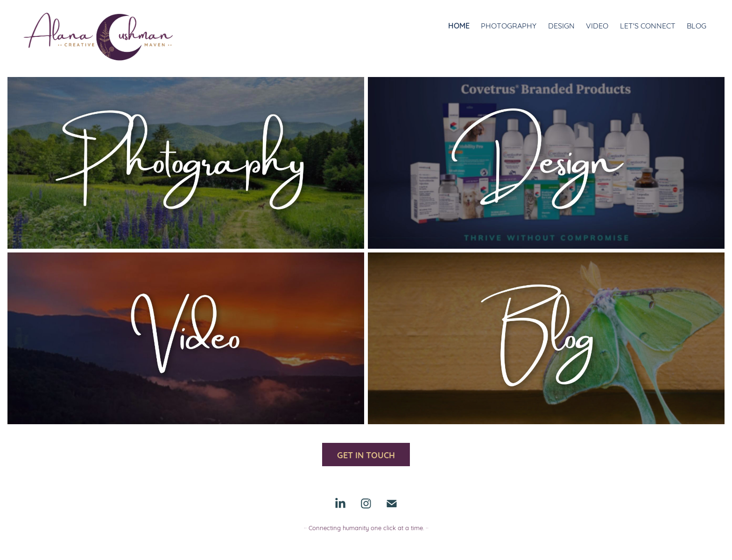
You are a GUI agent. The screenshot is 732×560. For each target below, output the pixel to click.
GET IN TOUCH (366, 455)
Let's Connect (648, 25)
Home (459, 25)
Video (597, 25)
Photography (509, 25)
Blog (697, 25)
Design (561, 25)
